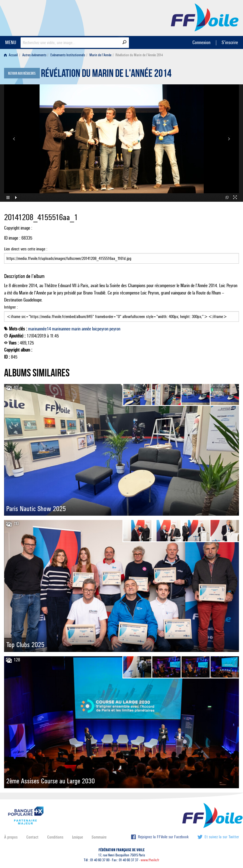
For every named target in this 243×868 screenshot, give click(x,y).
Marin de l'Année (100, 55)
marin (76, 329)
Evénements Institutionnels (68, 55)
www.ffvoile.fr (150, 860)
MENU (11, 42)
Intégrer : (121, 313)
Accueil (11, 55)
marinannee (61, 329)
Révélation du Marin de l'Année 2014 (106, 75)
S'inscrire (230, 42)
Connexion (201, 42)
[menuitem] (12, 55)
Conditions (55, 837)
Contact (32, 837)
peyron (115, 329)
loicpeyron (100, 329)
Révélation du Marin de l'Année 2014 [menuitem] (139, 55)
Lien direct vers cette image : (121, 255)
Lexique (77, 837)
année (86, 329)
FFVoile (205, 17)
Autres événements (34, 55)
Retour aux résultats (22, 74)
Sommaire (99, 837)
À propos (11, 837)
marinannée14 (40, 329)
